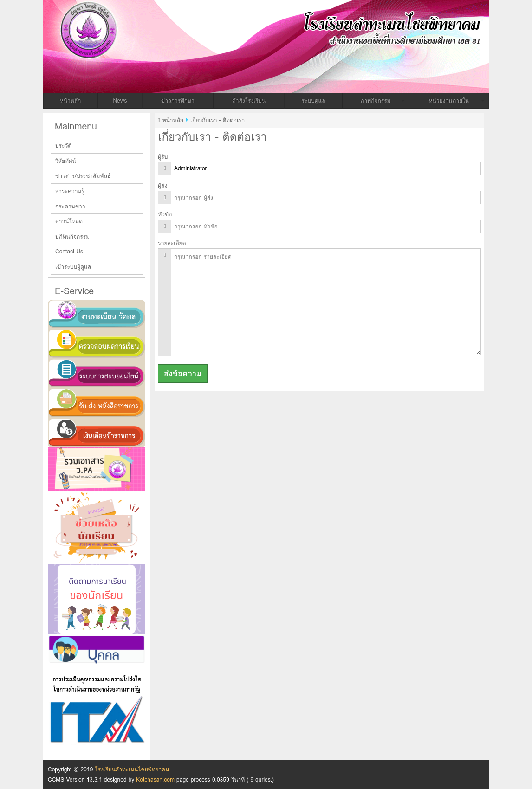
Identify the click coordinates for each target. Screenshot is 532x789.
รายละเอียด (172, 243)
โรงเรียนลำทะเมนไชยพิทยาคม (196, 25)
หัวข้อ (165, 214)
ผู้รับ (163, 157)
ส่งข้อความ (183, 374)
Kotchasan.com (155, 779)
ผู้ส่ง (162, 185)
